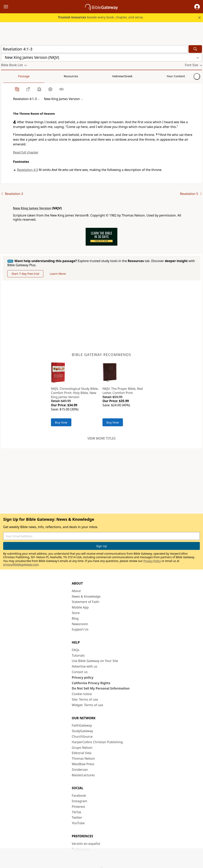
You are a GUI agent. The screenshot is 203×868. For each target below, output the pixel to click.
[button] (197, 7)
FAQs (76, 650)
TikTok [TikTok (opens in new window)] (77, 812)
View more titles (101, 438)
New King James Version (32, 208)
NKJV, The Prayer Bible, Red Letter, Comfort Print (123, 391)
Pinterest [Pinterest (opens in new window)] (78, 807)
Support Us (80, 629)
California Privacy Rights (91, 683)
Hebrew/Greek (53, 76)
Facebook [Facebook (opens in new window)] (79, 796)
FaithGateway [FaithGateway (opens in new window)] (82, 725)
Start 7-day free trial (25, 274)
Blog (75, 618)
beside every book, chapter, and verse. (101, 17)
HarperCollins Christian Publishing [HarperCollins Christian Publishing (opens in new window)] (97, 742)
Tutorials (78, 655)
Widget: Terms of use (87, 705)
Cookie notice (82, 694)
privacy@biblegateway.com (21, 564)
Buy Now (61, 422)
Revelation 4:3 (27, 170)
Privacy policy (83, 677)
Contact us (80, 672)
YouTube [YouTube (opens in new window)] (78, 823)
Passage (10, 76)
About (76, 591)
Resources (29, 76)
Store (76, 613)
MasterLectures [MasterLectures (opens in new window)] (83, 775)
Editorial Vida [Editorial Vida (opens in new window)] (82, 753)
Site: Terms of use (85, 699)
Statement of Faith (86, 602)
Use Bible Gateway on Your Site (95, 661)
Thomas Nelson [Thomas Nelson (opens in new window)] (83, 758)
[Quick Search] (94, 49)
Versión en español (86, 844)
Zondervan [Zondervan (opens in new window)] (80, 770)
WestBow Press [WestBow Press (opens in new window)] (83, 764)
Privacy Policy (152, 561)
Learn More (58, 274)
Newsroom (80, 624)
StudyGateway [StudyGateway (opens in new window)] (82, 731)
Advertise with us (85, 666)
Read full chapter (26, 152)
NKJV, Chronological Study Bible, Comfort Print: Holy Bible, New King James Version (75, 393)
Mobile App (80, 607)
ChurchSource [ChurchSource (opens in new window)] (82, 736)
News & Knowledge (86, 596)
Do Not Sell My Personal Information (101, 688)
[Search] (195, 49)
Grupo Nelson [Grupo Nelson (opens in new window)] (82, 748)
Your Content (78, 76)
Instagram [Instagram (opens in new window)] (79, 801)
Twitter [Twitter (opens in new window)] (77, 817)
